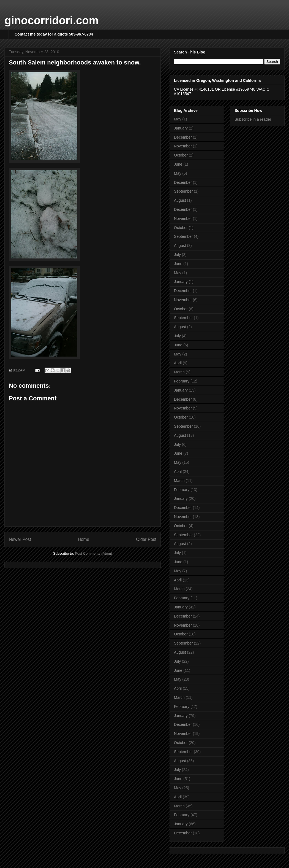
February (182, 381)
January (181, 128)
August (180, 200)
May (178, 119)
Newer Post (20, 539)
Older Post (146, 539)
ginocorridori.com (51, 20)
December (183, 137)
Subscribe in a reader (253, 119)
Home (84, 539)
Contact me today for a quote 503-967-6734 (54, 34)
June (178, 164)
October (181, 155)
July (177, 255)
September (183, 191)
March (179, 372)
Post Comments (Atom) (93, 553)
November (183, 146)
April (178, 363)
